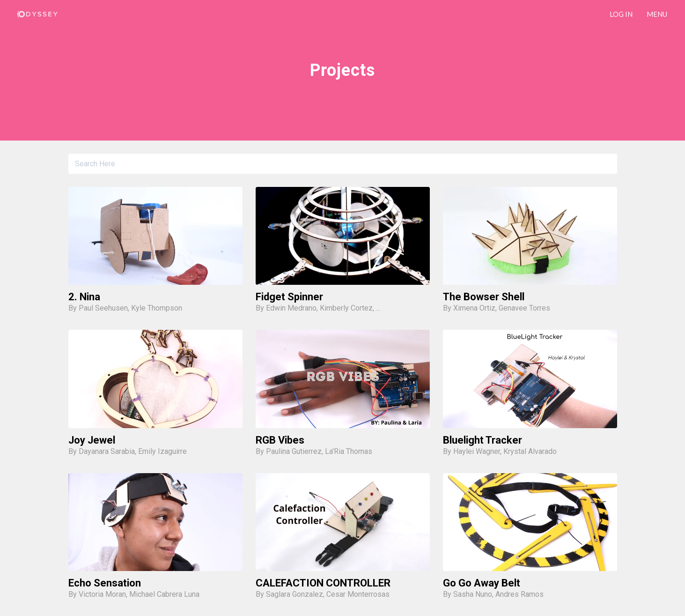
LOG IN (621, 14)
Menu (657, 14)
